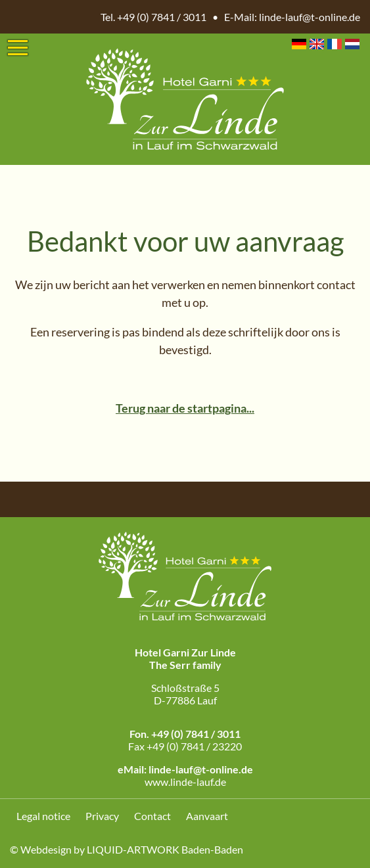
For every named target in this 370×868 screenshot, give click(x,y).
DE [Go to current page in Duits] (299, 44)
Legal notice (43, 816)
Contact (152, 816)
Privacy (102, 816)
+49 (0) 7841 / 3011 (162, 17)
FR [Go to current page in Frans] (335, 44)
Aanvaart (207, 816)
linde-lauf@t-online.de (310, 17)
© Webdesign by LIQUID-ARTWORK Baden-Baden (127, 849)
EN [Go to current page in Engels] (317, 44)
